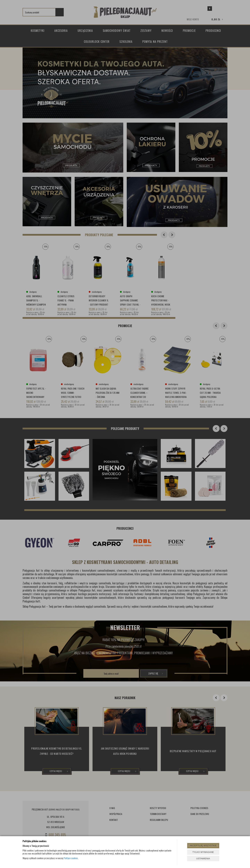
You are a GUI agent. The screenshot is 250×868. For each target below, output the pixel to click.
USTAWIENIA (203, 859)
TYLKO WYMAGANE (203, 852)
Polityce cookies (71, 858)
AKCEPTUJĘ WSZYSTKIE (203, 845)
